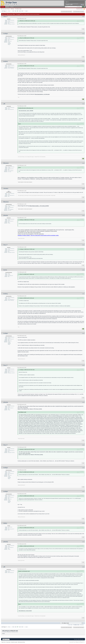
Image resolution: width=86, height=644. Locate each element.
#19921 (83, 17)
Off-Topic (12, 9)
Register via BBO (69, 5)
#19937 (83, 492)
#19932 (83, 333)
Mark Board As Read (21, 642)
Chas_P (5, 16)
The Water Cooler (18, 9)
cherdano (6, 189)
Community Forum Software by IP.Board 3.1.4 (77, 642)
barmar (5, 270)
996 (15, 11)
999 (22, 11)
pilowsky (6, 215)
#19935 (83, 445)
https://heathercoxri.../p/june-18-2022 (25, 611)
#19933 (83, 365)
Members (7, 7)
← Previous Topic (70, 625)
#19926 (83, 189)
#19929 (83, 245)
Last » (27, 11)
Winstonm (6, 163)
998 (20, 11)
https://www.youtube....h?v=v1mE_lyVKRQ (39, 206)
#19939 (83, 542)
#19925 (83, 163)
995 (13, 11)
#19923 (83, 61)
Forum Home (8, 642)
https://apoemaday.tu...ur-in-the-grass (42, 94)
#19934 (83, 402)
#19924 (83, 104)
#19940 (83, 567)
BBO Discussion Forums (5, 9)
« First (9, 11)
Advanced (85, 7)
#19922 (83, 34)
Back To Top (4, 642)
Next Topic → (82, 625)
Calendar (12, 7)
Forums (3, 7)
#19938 (83, 523)
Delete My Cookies (14, 642)
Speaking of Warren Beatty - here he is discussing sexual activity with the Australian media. (38, 235)
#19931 (83, 294)
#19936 (83, 468)
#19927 (83, 202)
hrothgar (6, 34)
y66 (4, 104)
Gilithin (5, 523)
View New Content (80, 9)
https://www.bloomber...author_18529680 (26, 111)
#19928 (83, 216)
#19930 (83, 270)
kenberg (5, 61)
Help (82, 5)
